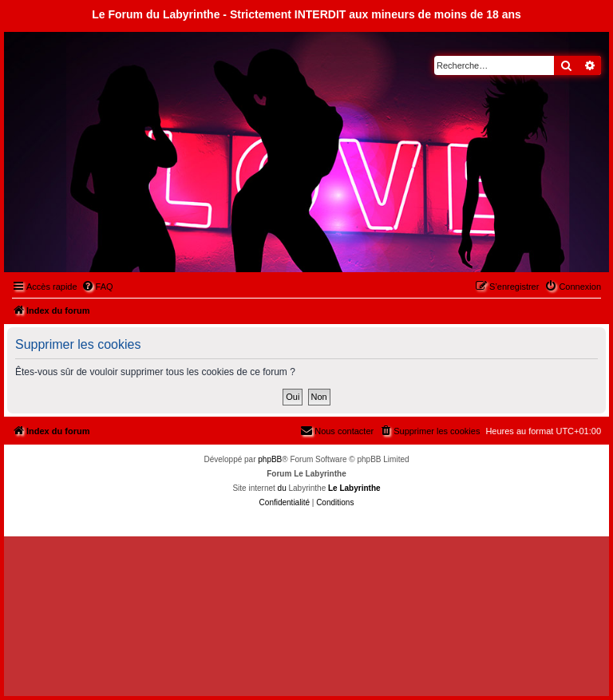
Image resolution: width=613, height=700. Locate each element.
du (282, 488)
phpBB (270, 459)
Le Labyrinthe (354, 488)
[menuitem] (97, 287)
